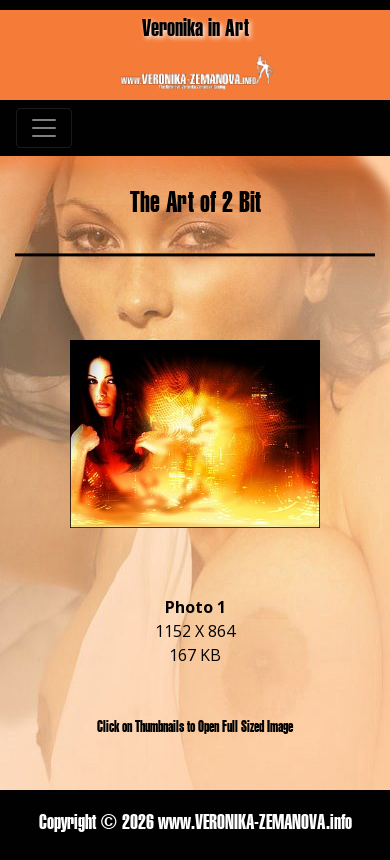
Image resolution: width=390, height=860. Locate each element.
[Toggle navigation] (44, 128)
